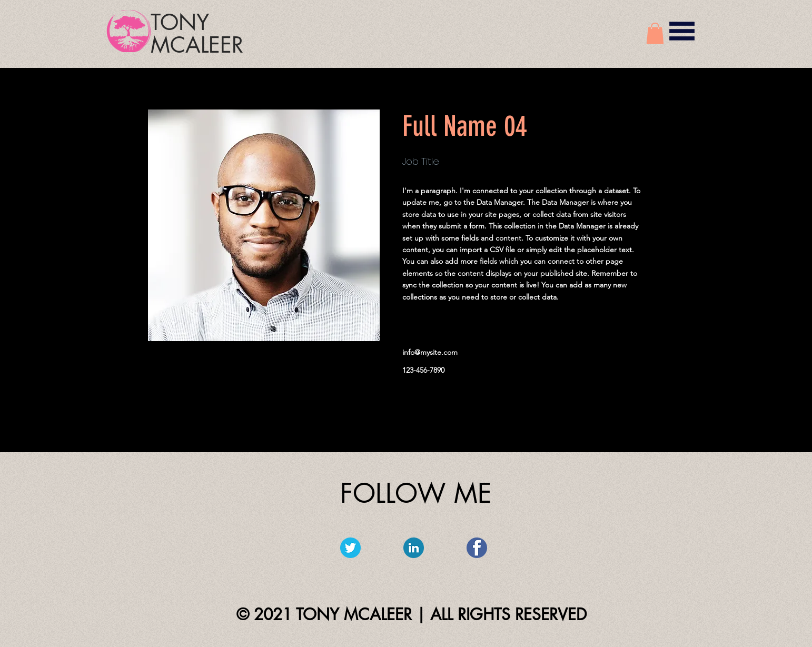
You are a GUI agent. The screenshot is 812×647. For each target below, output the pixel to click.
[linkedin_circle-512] (414, 548)
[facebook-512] (477, 548)
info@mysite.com (430, 352)
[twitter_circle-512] (350, 548)
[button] (655, 33)
